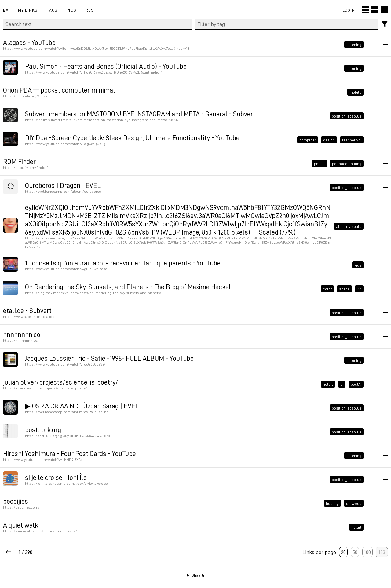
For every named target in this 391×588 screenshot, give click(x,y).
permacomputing (347, 163)
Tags (52, 10)
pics (71, 10)
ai (342, 384)
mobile (355, 92)
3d (359, 289)
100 (367, 552)
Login (349, 10)
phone (319, 163)
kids (358, 265)
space (344, 289)
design (329, 140)
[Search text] (97, 24)
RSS (90, 10)
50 (355, 552)
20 (343, 552)
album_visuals (349, 226)
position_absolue (347, 116)
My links (28, 10)
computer (308, 140)
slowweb (354, 503)
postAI (356, 384)
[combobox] (287, 24)
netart (328, 384)
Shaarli (198, 575)
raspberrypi (352, 140)
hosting (332, 503)
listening (354, 44)
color (327, 289)
